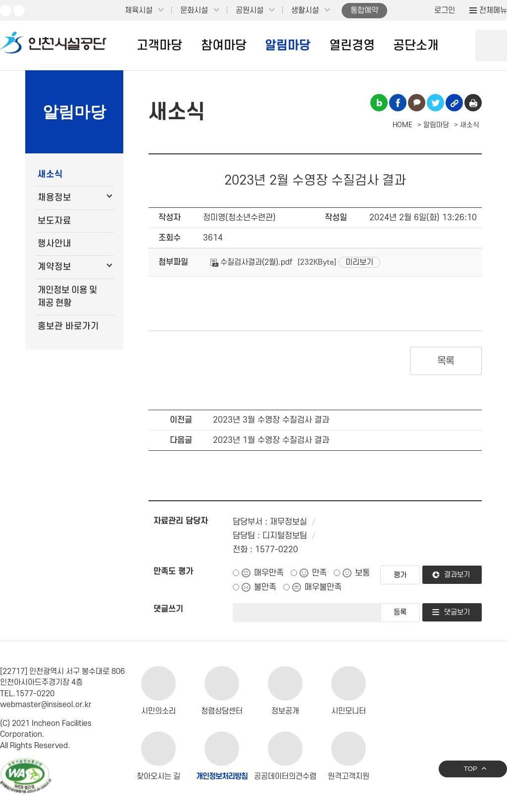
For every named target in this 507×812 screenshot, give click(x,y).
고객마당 (159, 46)
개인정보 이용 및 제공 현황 (67, 297)
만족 (319, 573)
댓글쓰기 (168, 609)
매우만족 (269, 573)
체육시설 (139, 10)
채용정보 (54, 198)
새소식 (50, 174)
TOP (470, 769)
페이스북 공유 (398, 103)
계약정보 (54, 267)
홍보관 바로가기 (68, 326)
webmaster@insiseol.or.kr (46, 705)
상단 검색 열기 (491, 46)
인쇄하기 (473, 103)
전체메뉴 (493, 10)
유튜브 (6, 11)
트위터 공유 (435, 103)
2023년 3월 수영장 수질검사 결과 (271, 420)
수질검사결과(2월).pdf (252, 262)
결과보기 (457, 575)
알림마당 (288, 46)
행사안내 (54, 244)
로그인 (445, 10)
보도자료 (54, 221)
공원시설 (250, 10)
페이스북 (19, 11)
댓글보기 (457, 612)
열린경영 (352, 46)
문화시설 (194, 10)
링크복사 (454, 103)
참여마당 (224, 46)
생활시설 (305, 10)
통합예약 (364, 10)
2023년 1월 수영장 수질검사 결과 (271, 440)
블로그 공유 (379, 103)
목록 (446, 361)
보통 (362, 573)
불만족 (265, 587)
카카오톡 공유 (417, 103)
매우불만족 (323, 587)
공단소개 (416, 46)
